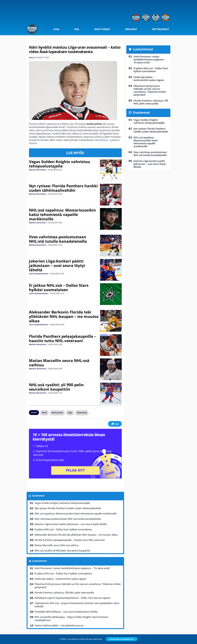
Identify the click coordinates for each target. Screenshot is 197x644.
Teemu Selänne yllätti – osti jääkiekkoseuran (59, 625)
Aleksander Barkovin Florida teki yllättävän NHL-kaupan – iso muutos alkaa (64, 316)
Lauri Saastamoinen (39, 274)
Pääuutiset (82, 412)
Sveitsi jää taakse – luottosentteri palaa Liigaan (60, 579)
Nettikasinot (161, 29)
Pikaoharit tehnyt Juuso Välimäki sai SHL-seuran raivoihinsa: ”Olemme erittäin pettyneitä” (78, 586)
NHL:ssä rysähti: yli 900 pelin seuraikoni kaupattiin (56, 387)
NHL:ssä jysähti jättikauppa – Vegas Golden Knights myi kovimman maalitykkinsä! (71, 619)
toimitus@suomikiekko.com (122, 639)
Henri (32, 57)
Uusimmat (38, 496)
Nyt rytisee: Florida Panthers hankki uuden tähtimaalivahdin (63, 188)
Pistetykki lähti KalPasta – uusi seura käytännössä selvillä (66, 612)
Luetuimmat (39, 561)
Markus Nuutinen (38, 170)
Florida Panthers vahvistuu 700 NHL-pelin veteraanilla (64, 593)
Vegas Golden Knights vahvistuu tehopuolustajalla (59, 164)
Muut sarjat (102, 29)
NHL (77, 29)
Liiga (56, 29)
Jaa (115, 424)
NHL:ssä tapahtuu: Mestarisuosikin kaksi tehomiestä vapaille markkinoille (62, 214)
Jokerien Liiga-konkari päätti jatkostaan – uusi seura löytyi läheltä (57, 265)
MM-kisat (131, 29)
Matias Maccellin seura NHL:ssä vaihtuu (59, 363)
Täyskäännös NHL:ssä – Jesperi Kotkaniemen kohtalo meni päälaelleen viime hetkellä (77, 605)
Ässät (44, 412)
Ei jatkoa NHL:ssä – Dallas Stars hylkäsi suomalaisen (59, 287)
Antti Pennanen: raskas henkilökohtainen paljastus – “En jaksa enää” (72, 568)
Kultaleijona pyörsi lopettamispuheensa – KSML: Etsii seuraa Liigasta (72, 598)
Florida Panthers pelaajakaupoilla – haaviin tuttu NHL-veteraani (63, 338)
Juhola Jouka (57, 412)
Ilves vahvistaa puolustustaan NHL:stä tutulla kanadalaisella (58, 239)
